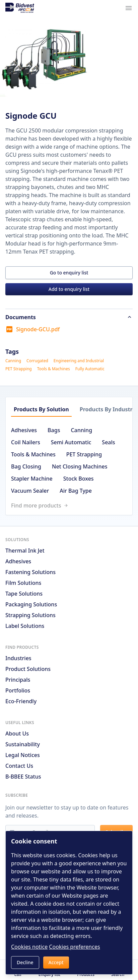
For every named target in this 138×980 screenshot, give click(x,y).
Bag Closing (26, 466)
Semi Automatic (71, 442)
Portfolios (18, 690)
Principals (18, 680)
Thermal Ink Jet (25, 551)
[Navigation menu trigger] (129, 8)
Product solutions (28, 669)
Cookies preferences (74, 947)
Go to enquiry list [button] (69, 273)
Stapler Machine (32, 479)
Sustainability (23, 744)
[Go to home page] (20, 8)
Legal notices (23, 755)
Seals (108, 442)
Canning (13, 361)
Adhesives (24, 430)
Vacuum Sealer (30, 491)
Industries (18, 658)
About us (17, 733)
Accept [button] (56, 962)
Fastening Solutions (30, 572)
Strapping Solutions (30, 615)
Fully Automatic (90, 369)
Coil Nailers (26, 442)
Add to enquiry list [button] (69, 289)
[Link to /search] (72, 505)
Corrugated (37, 361)
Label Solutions (25, 626)
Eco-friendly (21, 701)
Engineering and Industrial (79, 361)
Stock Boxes (79, 479)
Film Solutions (23, 583)
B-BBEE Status (23, 777)
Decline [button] (25, 962)
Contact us (19, 766)
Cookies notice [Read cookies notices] (29, 947)
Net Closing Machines (80, 466)
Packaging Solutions (31, 604)
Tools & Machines (54, 369)
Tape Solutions (24, 594)
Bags (54, 430)
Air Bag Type (76, 491)
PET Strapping (19, 369)
